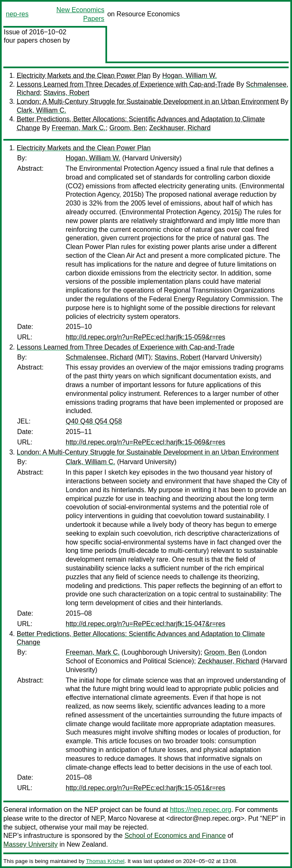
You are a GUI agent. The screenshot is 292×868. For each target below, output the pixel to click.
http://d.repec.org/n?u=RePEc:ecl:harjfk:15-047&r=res (146, 624)
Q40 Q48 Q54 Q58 (94, 421)
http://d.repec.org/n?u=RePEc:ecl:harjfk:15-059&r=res (146, 337)
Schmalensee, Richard (99, 357)
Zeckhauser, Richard (180, 128)
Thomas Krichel (105, 861)
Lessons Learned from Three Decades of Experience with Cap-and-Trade (126, 84)
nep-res (17, 14)
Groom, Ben (127, 128)
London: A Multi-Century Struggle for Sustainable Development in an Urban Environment (148, 101)
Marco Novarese (132, 818)
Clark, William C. (41, 110)
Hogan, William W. (190, 76)
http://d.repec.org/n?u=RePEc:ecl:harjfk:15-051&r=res (146, 788)
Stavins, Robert (66, 93)
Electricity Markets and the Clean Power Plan (84, 76)
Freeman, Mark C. (79, 128)
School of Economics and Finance (175, 836)
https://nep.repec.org (201, 810)
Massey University (31, 844)
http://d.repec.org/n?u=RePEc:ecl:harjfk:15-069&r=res (146, 442)
